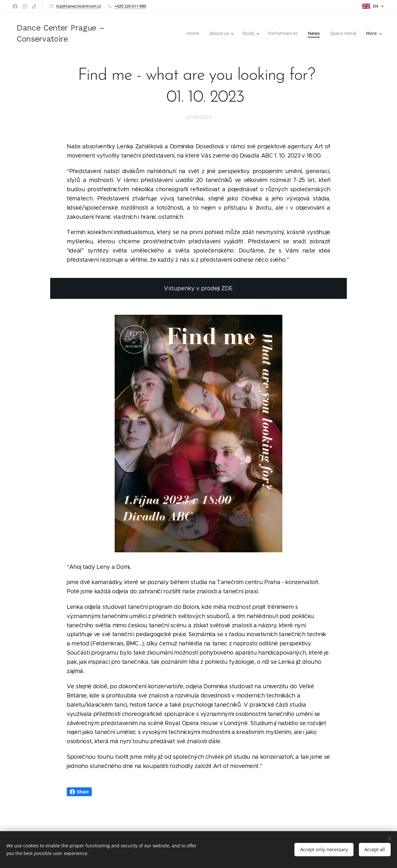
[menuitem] (192, 33)
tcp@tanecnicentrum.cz (79, 6)
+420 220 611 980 (130, 6)
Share (79, 792)
